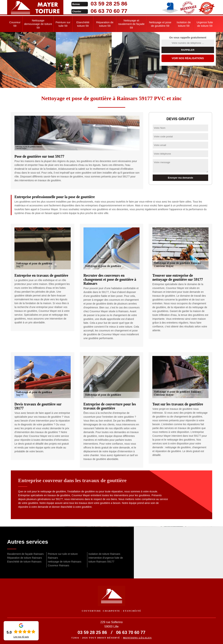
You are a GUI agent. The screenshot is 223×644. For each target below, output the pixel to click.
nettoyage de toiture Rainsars (65, 562)
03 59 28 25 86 (108, 4)
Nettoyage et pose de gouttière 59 (160, 24)
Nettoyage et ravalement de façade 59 (131, 24)
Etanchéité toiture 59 (83, 24)
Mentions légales (137, 638)
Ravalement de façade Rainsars (25, 554)
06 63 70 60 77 (108, 11)
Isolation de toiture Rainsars (104, 554)
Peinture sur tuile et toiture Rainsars (63, 556)
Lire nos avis (21, 637)
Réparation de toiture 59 (105, 24)
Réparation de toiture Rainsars (25, 558)
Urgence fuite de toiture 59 (205, 24)
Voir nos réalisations (188, 58)
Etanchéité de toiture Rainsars (24, 562)
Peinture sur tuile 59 (63, 24)
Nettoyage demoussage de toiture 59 (38, 24)
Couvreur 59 (15, 24)
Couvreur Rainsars (58, 565)
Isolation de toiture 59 (184, 24)
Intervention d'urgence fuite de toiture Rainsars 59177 (106, 560)
